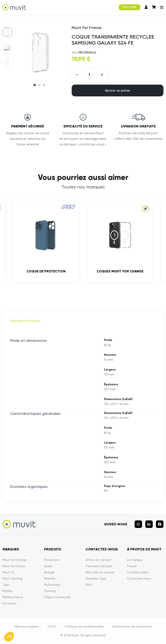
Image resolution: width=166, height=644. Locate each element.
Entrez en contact (98, 560)
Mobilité (50, 578)
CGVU (52, 626)
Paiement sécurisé (99, 566)
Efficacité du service (100, 572)
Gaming (50, 591)
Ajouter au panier (118, 90)
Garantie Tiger (96, 578)
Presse (132, 566)
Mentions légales (27, 626)
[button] (9, 637)
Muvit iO (8, 572)
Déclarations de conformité (132, 626)
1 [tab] (35, 85)
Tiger (6, 585)
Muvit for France (14, 566)
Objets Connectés (57, 597)
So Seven (9, 603)
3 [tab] (44, 85)
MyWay (8, 591)
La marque (135, 560)
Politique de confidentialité (84, 626)
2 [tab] (39, 85)
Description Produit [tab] (25, 321)
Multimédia (52, 585)
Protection (52, 560)
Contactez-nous (139, 578)
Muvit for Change (15, 560)
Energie (49, 572)
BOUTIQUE (130, 7)
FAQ (89, 585)
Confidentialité (138, 572)
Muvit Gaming (13, 578)
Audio (48, 566)
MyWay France (13, 597)
